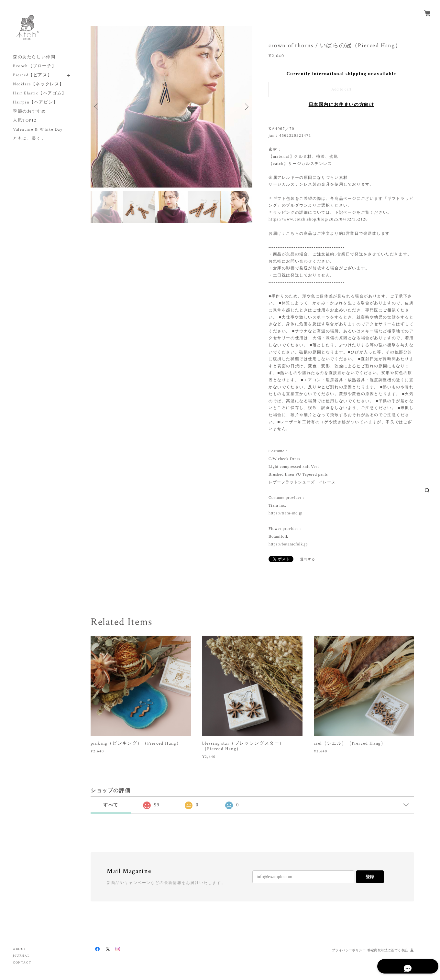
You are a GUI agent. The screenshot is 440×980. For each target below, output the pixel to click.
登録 (370, 877)
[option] (171, 107)
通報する (308, 559)
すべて (111, 805)
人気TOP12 (25, 120)
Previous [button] (97, 107)
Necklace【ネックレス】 (38, 84)
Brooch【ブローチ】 (35, 66)
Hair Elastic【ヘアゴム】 (40, 93)
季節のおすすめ (29, 111)
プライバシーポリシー (349, 950)
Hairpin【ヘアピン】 (35, 102)
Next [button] (246, 107)
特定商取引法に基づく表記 (388, 950)
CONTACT (22, 963)
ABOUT (20, 949)
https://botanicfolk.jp (288, 544)
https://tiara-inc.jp (286, 513)
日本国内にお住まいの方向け (341, 105)
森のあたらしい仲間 (34, 57)
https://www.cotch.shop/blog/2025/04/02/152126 (318, 219)
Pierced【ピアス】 (33, 75)
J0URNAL (21, 956)
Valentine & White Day (38, 129)
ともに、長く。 (29, 139)
